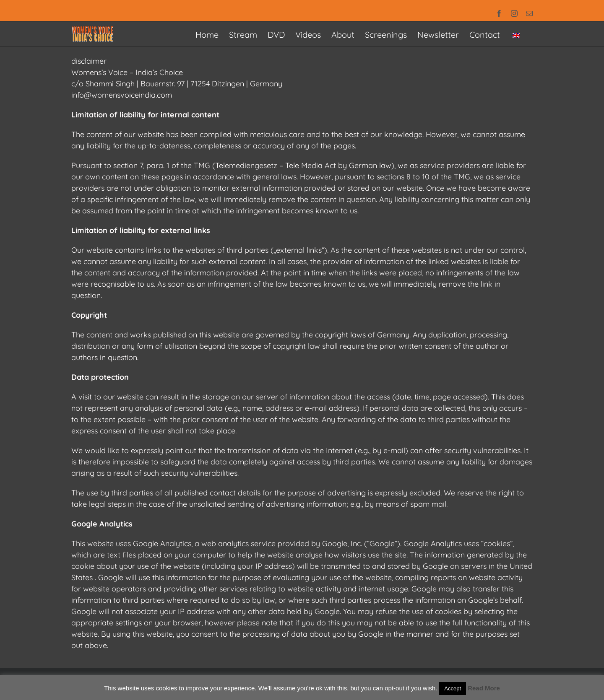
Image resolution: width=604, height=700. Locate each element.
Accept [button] (453, 688)
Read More (484, 688)
